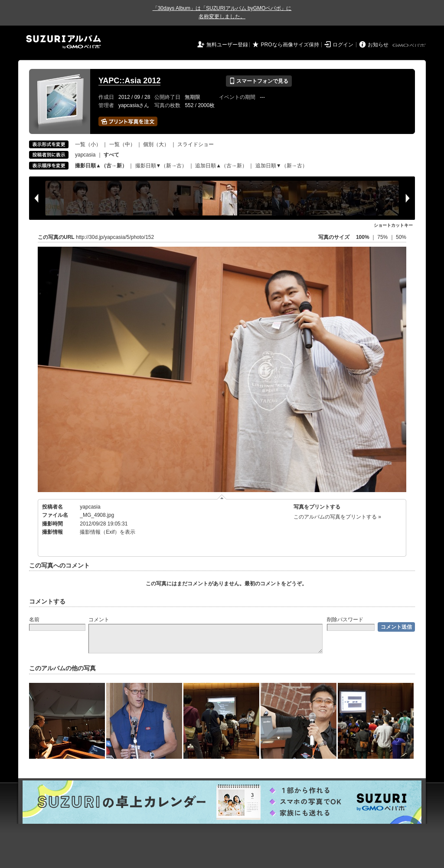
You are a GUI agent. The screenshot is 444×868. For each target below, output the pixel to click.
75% (383, 237)
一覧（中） (122, 144)
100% (363, 237)
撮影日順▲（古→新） (101, 166)
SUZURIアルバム (64, 42)
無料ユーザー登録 (227, 45)
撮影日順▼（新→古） (161, 166)
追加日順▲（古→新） (221, 166)
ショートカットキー (393, 225)
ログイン (343, 45)
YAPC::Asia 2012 (129, 81)
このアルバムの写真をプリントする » (337, 517)
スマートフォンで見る (259, 81)
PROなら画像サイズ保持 (290, 45)
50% (401, 237)
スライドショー (196, 144)
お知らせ (378, 45)
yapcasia (85, 155)
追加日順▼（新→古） (281, 166)
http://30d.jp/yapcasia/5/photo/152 (115, 237)
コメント (99, 620)
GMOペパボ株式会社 (410, 46)
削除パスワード (345, 620)
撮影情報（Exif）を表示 (108, 532)
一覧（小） (88, 144)
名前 (34, 620)
